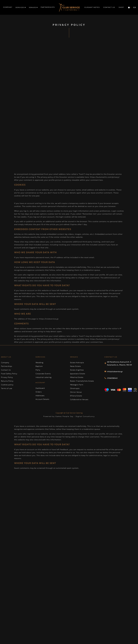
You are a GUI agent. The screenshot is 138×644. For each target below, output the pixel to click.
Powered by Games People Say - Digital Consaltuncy (69, 416)
